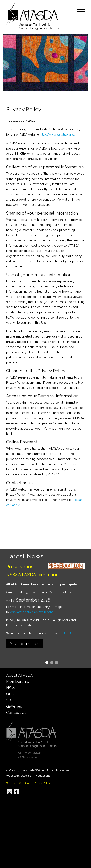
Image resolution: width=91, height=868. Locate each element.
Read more (26, 644)
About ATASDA (19, 675)
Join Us (69, 633)
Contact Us (16, 712)
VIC (9, 700)
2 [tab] (52, 663)
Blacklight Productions (36, 776)
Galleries (14, 706)
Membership (18, 682)
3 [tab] (56, 663)
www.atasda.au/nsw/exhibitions (32, 612)
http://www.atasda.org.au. (58, 134)
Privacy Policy (43, 783)
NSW (11, 688)
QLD (10, 694)
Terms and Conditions (19, 783)
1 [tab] (47, 663)
